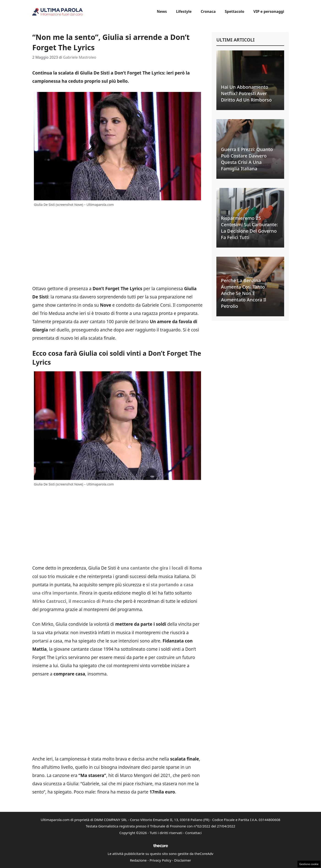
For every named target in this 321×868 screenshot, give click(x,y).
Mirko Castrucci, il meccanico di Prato (73, 601)
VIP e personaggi (269, 11)
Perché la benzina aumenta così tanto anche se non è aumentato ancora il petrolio (244, 293)
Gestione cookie (309, 864)
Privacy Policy (160, 860)
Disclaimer (183, 860)
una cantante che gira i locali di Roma (161, 568)
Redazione (138, 860)
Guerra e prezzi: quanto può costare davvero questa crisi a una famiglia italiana (247, 159)
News (162, 11)
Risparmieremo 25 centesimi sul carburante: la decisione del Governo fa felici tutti (249, 228)
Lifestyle (184, 11)
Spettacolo (235, 11)
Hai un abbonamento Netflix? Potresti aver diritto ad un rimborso (246, 93)
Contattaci (193, 833)
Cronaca (208, 11)
